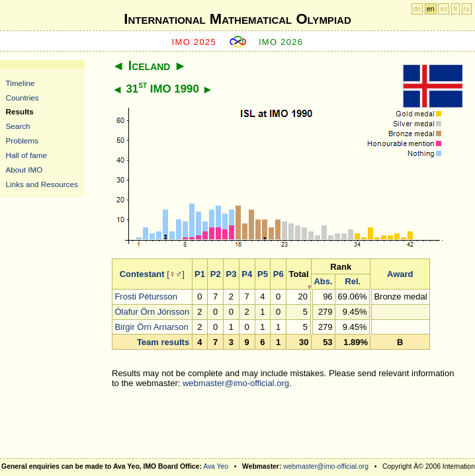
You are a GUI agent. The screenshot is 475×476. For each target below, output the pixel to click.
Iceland (150, 65)
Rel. (353, 281)
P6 (279, 274)
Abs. (323, 281)
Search (18, 126)
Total (298, 274)
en (431, 9)
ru (467, 9)
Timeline (21, 83)
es (444, 9)
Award (400, 274)
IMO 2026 (281, 42)
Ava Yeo (216, 466)
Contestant (142, 274)
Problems (22, 140)
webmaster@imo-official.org (236, 383)
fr (455, 9)
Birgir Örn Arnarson (151, 327)
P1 (200, 274)
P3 (231, 274)
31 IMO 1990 (162, 89)
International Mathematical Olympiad (237, 19)
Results (20, 111)
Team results (163, 342)
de (417, 9)
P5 (263, 274)
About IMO (24, 170)
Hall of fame (26, 155)
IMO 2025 (194, 42)
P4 (247, 274)
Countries (22, 98)
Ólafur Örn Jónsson (152, 312)
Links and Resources (42, 184)
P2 (216, 274)
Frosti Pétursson (146, 297)
